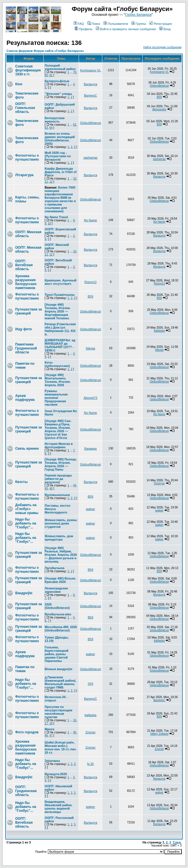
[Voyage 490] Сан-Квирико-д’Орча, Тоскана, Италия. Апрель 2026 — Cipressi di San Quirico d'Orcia (58, 429)
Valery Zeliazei (159, 734)
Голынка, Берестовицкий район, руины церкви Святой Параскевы (57, 654)
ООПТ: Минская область (28, 234)
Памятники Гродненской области (26, 348)
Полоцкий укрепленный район (60, 67)
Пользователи (116, 24)
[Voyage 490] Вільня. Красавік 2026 (60, 580)
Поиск (94, 24)
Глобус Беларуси (138, 15)
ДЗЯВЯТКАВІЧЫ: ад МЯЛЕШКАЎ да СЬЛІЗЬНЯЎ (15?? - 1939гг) (60, 345)
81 (51, 75)
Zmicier (90, 732)
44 (75, 485)
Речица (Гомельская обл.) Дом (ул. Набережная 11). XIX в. (60, 329)
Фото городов (27, 732)
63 (46, 128)
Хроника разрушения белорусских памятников (26, 282)
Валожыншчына (57, 495)
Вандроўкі (24, 593)
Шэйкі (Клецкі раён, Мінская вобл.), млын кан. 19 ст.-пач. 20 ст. (61, 747)
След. (177, 842)
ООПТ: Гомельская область (25, 108)
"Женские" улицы (58, 94)
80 (46, 75)
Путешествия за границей (29, 311)
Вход (165, 29)
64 (51, 128)
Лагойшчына (55, 568)
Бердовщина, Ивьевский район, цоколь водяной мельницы (59, 807)
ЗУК (90, 684)
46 (51, 488)
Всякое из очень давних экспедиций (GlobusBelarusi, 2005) (60, 139)
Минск (50, 729)
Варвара (90, 449)
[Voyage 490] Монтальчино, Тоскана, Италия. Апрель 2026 (58, 380)
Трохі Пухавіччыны (60, 295)
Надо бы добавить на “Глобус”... (26, 523)
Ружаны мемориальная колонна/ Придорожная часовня (56, 398)
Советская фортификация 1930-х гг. (28, 70)
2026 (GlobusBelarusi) (57, 606)
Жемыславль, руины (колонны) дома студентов (61, 523)
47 (51, 735)
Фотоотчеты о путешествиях (27, 158)
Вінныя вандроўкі (59, 669)
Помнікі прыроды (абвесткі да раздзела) (58, 479)
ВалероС (90, 95)
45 (46, 488)
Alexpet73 (91, 398)
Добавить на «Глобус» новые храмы (27, 509)
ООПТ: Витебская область (24, 265)
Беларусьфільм (57, 81)
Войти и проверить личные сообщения (126, 29)
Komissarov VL (90, 70)
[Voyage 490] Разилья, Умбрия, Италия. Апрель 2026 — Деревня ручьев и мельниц (61, 555)
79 (75, 72)
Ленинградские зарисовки (57, 590)
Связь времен (27, 449)
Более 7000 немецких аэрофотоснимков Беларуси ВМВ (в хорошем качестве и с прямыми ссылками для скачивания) (60, 199)
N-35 (90, 764)
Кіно (19, 84)
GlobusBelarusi (159, 86)
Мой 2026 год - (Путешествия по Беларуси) (58, 156)
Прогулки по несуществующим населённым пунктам (59, 712)
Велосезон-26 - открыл (56, 699)
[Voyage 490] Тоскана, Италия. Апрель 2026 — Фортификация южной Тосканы (58, 311)
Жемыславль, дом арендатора (59, 538)
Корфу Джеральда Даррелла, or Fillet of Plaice (61, 172)
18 (51, 723)
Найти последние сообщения (162, 47)
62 (75, 125)
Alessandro (159, 109)
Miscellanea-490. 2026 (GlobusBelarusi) (61, 629)
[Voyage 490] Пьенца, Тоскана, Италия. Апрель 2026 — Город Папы (61, 464)
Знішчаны (52, 761)
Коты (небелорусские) (57, 364)
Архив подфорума (25, 398)
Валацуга (90, 84)
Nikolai (90, 348)
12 (51, 182)
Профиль (84, 29)
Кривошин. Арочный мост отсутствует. (61, 282)
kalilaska (159, 331)
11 (46, 182)
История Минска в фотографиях (59, 445)
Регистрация (161, 24)
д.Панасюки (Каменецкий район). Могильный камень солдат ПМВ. (61, 682)
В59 (159, 97)
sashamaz (90, 158)
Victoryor (159, 483)
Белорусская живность (55, 120)
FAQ (79, 24)
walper (90, 509)
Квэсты (21, 482)
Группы (139, 24)
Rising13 (91, 282)
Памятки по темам (25, 366)
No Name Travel (57, 217)
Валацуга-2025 (56, 774)
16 (75, 720)
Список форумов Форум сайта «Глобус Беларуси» (45, 51)
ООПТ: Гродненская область (26, 791)
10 (75, 179)
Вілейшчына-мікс (58, 614)
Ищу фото (24, 329)
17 (46, 723)
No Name (90, 220)
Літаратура (24, 175)
